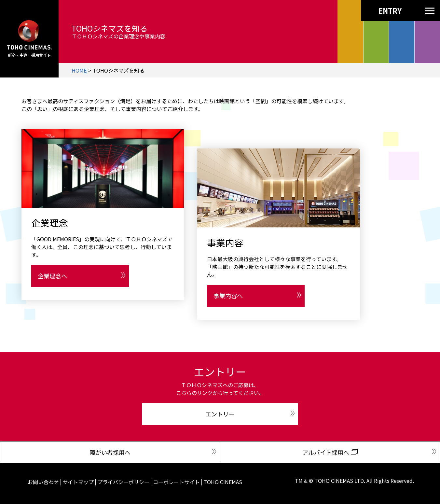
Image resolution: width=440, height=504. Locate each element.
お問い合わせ (43, 482)
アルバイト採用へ (326, 452)
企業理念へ (52, 276)
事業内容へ (228, 296)
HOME (79, 70)
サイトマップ (78, 482)
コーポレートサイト (176, 482)
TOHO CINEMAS (223, 482)
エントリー (220, 414)
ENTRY (378, 10)
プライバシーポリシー (123, 482)
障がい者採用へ (110, 452)
